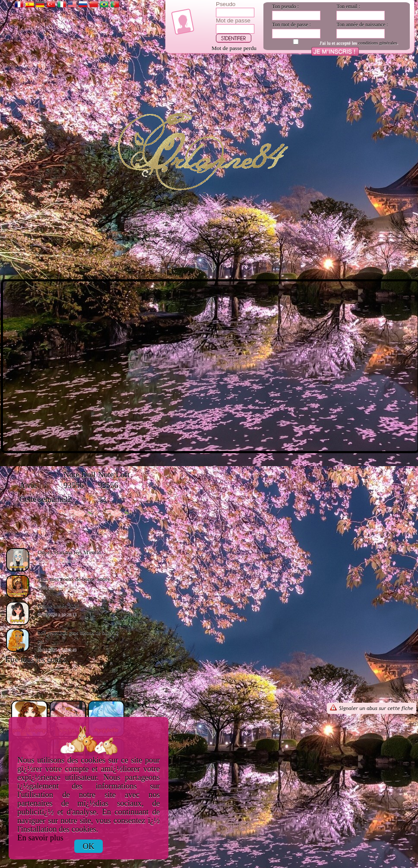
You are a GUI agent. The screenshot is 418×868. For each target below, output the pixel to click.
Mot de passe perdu (234, 48)
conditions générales (378, 43)
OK (89, 846)
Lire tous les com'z (36, 659)
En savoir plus (40, 838)
